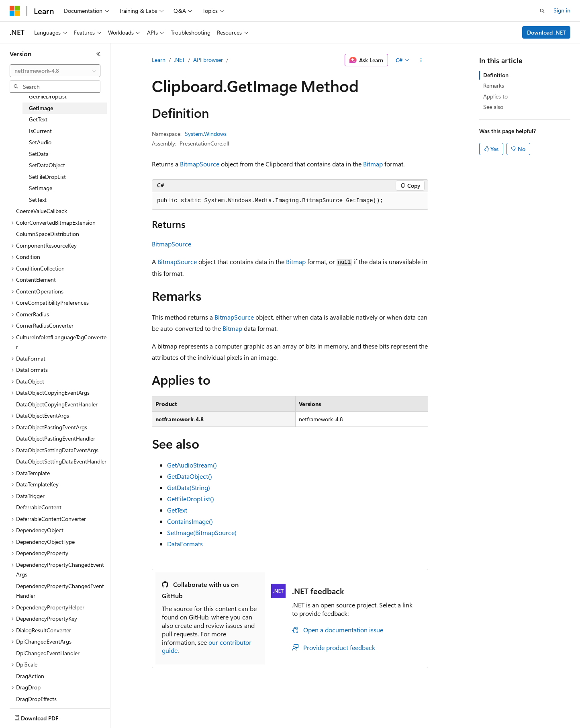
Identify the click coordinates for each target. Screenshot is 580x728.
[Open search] (542, 11)
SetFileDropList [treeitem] (47, 177)
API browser (208, 60)
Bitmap (373, 164)
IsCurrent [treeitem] (40, 131)
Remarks (494, 85)
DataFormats (185, 544)
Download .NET (546, 32)
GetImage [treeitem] (41, 108)
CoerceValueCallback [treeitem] (42, 211)
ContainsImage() (190, 521)
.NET (179, 60)
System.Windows (206, 134)
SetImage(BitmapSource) (202, 532)
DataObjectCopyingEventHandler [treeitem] (57, 404)
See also (493, 107)
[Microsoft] (15, 11)
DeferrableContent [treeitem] (39, 507)
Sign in (562, 10)
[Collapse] (98, 54)
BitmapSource (200, 164)
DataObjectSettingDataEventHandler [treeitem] (61, 461)
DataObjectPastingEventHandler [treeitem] (56, 438)
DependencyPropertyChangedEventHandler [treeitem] (60, 591)
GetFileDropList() (191, 499)
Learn (159, 60)
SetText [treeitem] (38, 200)
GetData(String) (189, 487)
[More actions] (421, 60)
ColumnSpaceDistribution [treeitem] (48, 234)
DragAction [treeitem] (30, 676)
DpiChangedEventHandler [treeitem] (48, 653)
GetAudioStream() (192, 465)
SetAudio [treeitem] (40, 142)
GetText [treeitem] (38, 119)
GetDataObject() (190, 476)
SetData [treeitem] (39, 154)
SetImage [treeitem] (41, 188)
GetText (177, 510)
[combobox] (55, 71)
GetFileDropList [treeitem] (48, 96)
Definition (496, 75)
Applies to (495, 96)
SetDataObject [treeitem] (47, 165)
